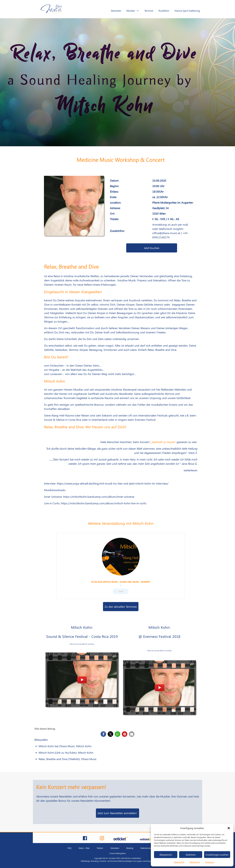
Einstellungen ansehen (217, 855)
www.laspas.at (149, 861)
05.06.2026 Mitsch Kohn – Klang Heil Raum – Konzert (121, 566)
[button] (229, 828)
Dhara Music (89, 759)
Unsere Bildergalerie (118, 853)
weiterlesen (190, 470)
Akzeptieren (166, 855)
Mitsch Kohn (84, 746)
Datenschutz (179, 862)
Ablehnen (191, 855)
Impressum (210, 862)
